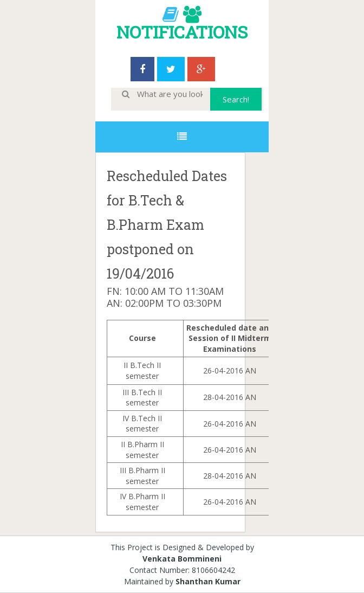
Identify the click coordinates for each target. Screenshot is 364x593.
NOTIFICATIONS (182, 32)
